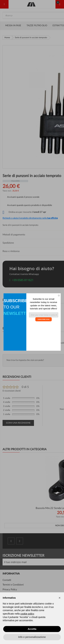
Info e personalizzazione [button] (32, 637)
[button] (60, 598)
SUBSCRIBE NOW (43, 319)
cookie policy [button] (27, 614)
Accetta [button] (32, 629)
